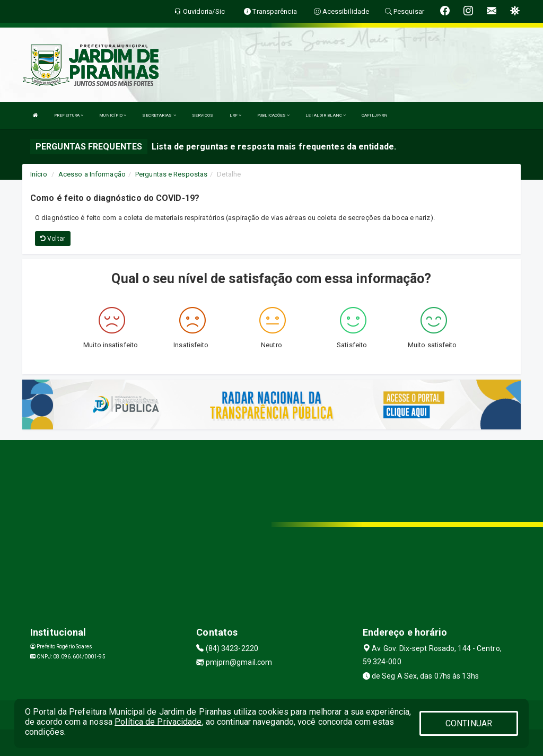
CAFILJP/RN (375, 115)
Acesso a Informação (92, 174)
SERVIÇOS (203, 115)
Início (39, 174)
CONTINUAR (469, 723)
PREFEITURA (69, 115)
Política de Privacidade (158, 722)
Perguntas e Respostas (171, 174)
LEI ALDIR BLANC (326, 115)
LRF (236, 115)
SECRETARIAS (159, 115)
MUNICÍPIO (113, 115)
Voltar (53, 239)
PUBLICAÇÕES (273, 115)
